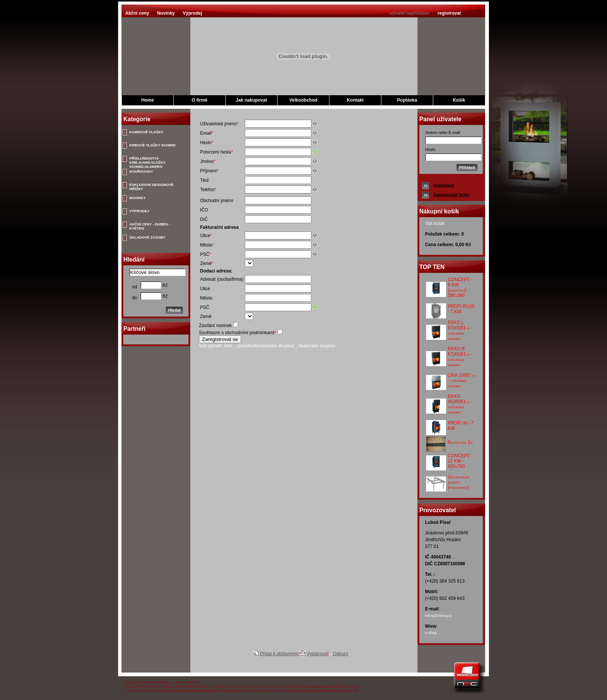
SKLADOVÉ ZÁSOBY (147, 237)
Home (148, 100)
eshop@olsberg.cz (439, 616)
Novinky (166, 13)
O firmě (199, 100)
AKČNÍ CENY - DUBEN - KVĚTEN (150, 226)
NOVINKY (138, 198)
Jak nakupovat (251, 100)
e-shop (431, 633)
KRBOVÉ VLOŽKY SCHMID (153, 145)
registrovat (449, 13)
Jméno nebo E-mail (442, 132)
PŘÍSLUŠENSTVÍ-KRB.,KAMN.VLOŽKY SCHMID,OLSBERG (147, 160)
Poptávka (407, 100)
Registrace (444, 185)
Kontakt (355, 100)
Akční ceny (137, 13)
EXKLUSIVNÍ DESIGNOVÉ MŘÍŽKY (151, 186)
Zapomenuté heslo (451, 195)
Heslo (430, 149)
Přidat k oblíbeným (278, 654)
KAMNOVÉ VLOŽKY (146, 132)
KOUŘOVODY (141, 171)
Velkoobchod (303, 100)
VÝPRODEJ (139, 211)
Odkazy (341, 654)
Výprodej (192, 13)
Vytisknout (317, 654)
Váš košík (435, 224)
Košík (459, 100)
